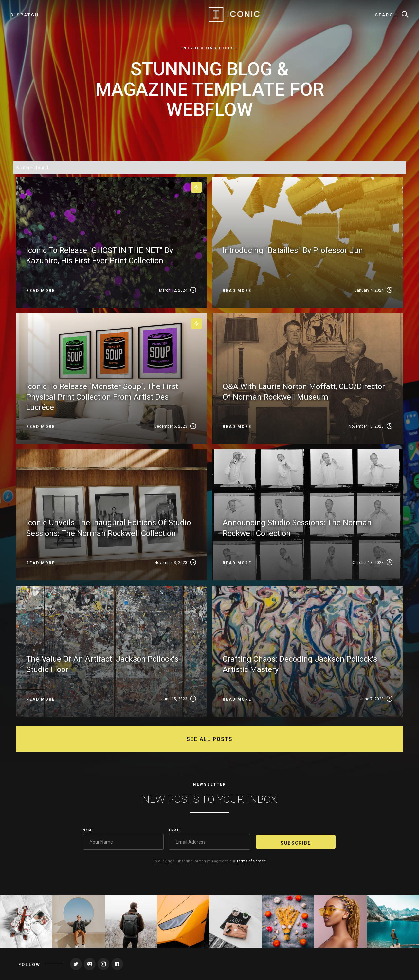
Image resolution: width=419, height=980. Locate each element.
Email (175, 830)
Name (88, 830)
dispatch (25, 15)
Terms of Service (251, 861)
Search (386, 15)
